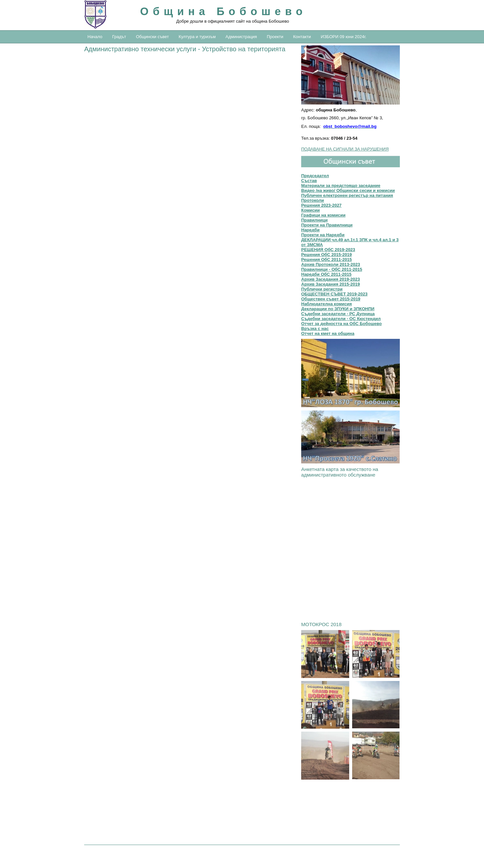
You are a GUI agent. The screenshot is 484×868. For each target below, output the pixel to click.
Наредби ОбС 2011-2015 (326, 274)
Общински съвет (152, 37)
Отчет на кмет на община (328, 333)
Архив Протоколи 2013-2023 (331, 264)
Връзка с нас (315, 328)
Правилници (315, 220)
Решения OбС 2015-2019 (327, 255)
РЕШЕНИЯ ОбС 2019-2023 (328, 250)
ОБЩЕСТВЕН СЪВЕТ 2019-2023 (334, 294)
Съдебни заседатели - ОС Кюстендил (341, 319)
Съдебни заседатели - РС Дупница (338, 314)
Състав (309, 181)
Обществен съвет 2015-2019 (331, 299)
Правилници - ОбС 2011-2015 (332, 269)
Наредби (310, 230)
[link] (351, 373)
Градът (119, 37)
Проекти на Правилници (327, 225)
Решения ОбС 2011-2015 (327, 259)
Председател (315, 176)
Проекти (275, 37)
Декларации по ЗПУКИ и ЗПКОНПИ (338, 309)
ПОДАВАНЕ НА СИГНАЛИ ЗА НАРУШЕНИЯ (345, 149)
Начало (95, 37)
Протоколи (313, 200)
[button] (351, 75)
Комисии (311, 210)
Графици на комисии (323, 215)
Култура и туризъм (197, 37)
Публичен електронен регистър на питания (347, 195)
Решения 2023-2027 (321, 205)
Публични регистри (322, 289)
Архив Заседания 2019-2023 (331, 279)
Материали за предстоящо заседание (341, 186)
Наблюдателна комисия (327, 304)
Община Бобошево (223, 11)
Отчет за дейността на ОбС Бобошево (341, 324)
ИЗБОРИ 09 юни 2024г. (344, 37)
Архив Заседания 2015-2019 (331, 284)
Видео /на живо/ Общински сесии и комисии (348, 190)
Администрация (241, 37)
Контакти (302, 37)
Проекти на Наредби (323, 235)
